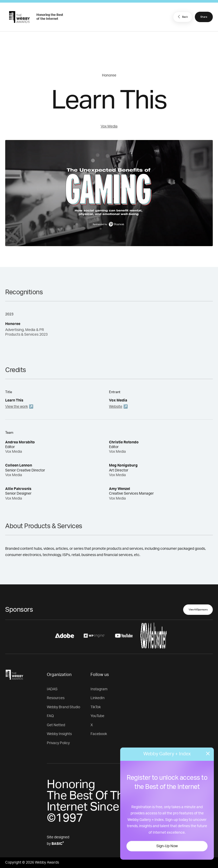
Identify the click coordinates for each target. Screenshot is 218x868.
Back (182, 17)
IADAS (52, 689)
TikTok (96, 707)
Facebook (99, 734)
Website (116, 407)
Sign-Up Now (167, 846)
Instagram (99, 689)
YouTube (97, 716)
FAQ (50, 716)
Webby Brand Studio (63, 707)
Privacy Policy (58, 743)
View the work (17, 407)
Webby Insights (59, 734)
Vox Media (109, 126)
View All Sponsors (198, 610)
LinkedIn (98, 698)
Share (204, 17)
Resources (56, 698)
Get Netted (56, 725)
